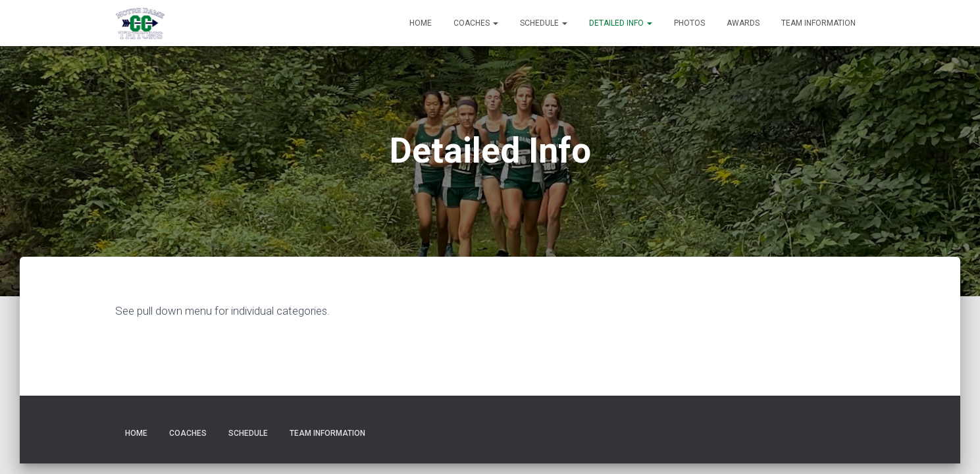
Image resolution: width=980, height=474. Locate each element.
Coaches (476, 23)
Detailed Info (621, 23)
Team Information (818, 23)
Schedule (544, 23)
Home (421, 23)
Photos (689, 23)
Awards (743, 23)
